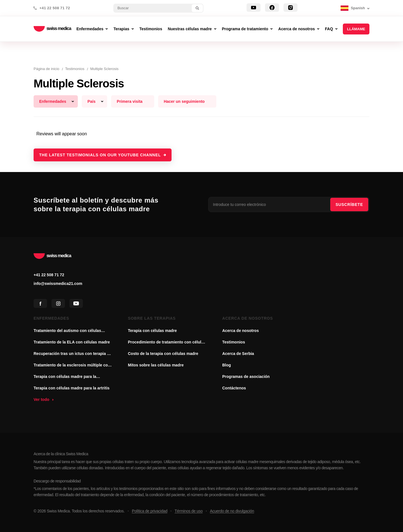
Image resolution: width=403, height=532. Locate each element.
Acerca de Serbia (238, 354)
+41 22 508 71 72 (55, 8)
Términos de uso (189, 511)
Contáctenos (234, 388)
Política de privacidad (150, 511)
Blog (227, 365)
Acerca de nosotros (248, 318)
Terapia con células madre (152, 331)
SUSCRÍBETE (349, 205)
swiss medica (52, 29)
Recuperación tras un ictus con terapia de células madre (73, 354)
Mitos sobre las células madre (156, 365)
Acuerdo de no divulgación (232, 511)
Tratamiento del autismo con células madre (67, 331)
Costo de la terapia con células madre (163, 354)
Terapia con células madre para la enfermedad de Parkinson (65, 377)
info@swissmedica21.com (58, 284)
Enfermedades (51, 318)
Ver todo (41, 399)
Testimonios (234, 342)
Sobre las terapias (152, 318)
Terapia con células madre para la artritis (72, 388)
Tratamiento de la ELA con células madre (72, 342)
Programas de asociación (246, 377)
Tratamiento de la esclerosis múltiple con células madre (72, 366)
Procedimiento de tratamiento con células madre (167, 343)
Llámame (356, 29)
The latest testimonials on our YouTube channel (100, 155)
